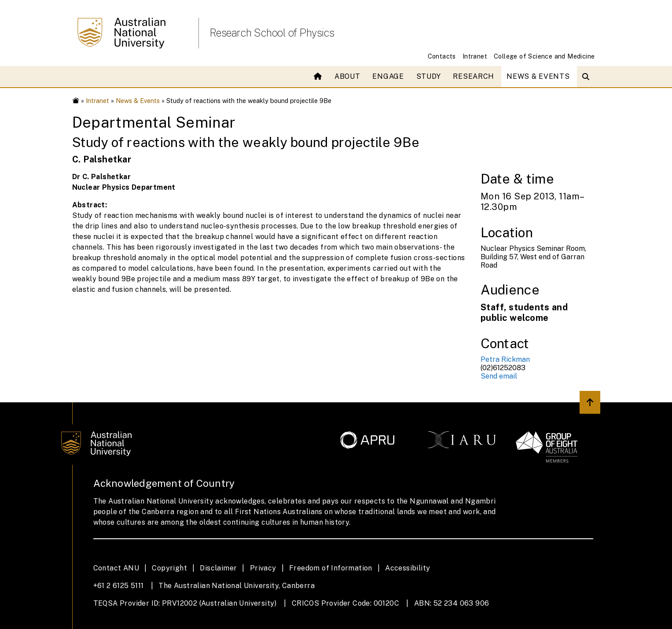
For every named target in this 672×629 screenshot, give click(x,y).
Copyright (169, 568)
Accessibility (408, 568)
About (347, 76)
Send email (499, 376)
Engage (388, 76)
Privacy (263, 568)
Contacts (442, 56)
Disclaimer (218, 568)
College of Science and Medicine (544, 56)
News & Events (538, 76)
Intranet (475, 56)
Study (429, 76)
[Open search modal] (588, 77)
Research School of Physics (272, 33)
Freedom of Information (331, 568)
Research (474, 76)
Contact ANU (116, 568)
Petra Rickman (505, 359)
